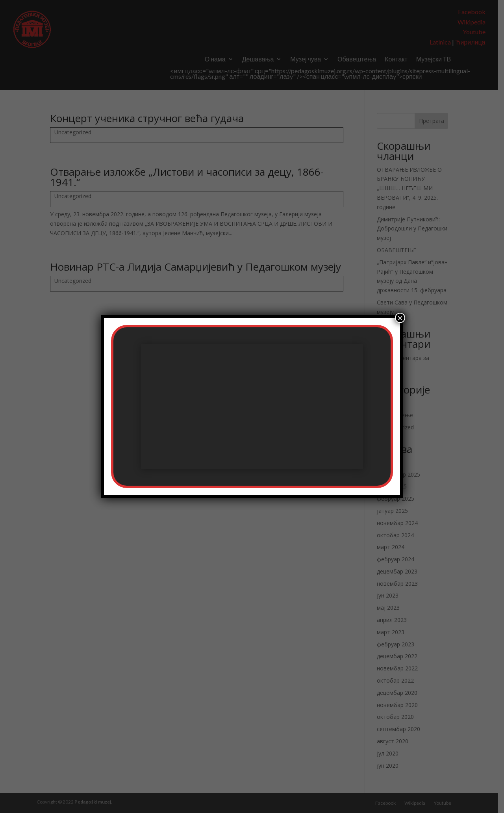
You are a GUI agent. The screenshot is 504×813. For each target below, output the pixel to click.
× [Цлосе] (400, 318)
